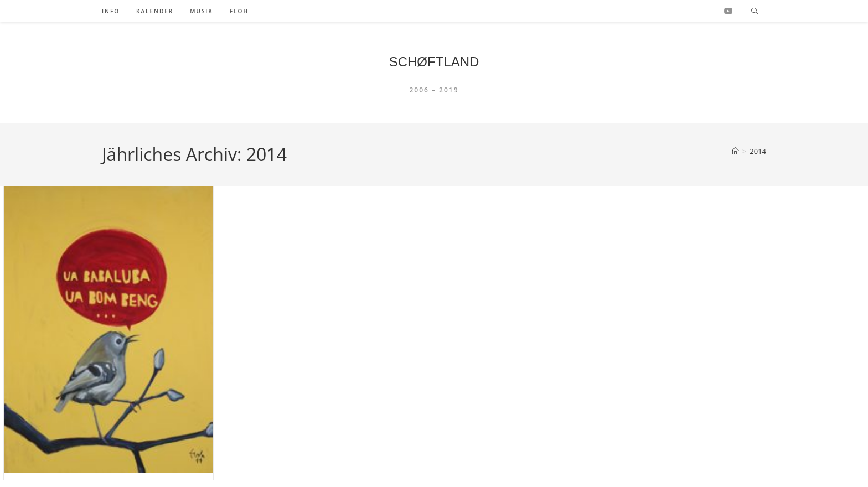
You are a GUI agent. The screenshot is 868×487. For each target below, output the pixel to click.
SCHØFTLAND (434, 62)
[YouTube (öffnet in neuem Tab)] (728, 11)
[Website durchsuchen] (755, 12)
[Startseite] (735, 151)
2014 (758, 151)
